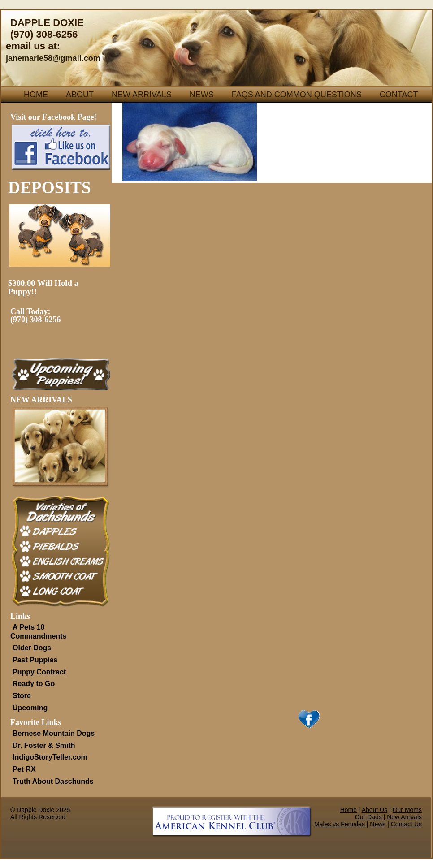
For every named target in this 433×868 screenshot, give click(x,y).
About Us (375, 810)
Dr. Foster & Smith (44, 745)
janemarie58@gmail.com (53, 58)
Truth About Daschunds (53, 781)
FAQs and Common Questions (297, 95)
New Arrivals (142, 95)
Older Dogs (32, 648)
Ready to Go (34, 684)
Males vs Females (340, 824)
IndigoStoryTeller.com (50, 757)
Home (36, 95)
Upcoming (30, 708)
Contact (399, 95)
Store (22, 696)
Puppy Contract (39, 672)
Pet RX (24, 769)
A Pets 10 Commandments (38, 632)
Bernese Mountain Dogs (54, 733)
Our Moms (407, 810)
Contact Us (406, 824)
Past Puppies (35, 660)
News (202, 95)
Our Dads (368, 817)
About (80, 95)
